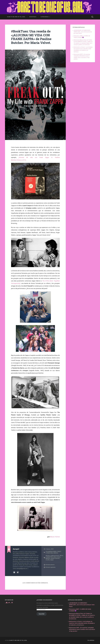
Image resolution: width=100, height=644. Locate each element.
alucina (48, 556)
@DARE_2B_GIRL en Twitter (18, 572)
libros (61, 556)
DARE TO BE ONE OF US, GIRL (18, 640)
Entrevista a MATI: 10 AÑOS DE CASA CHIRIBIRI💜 (82, 37)
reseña (48, 560)
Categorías (45, 17)
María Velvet (55, 537)
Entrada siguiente (51, 567)
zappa (52, 560)
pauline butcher (55, 558)
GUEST (59, 552)
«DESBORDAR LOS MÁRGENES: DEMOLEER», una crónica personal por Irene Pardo (83, 32)
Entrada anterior (50, 565)
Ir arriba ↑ (91, 640)
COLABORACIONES (51, 552)
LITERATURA (49, 553)
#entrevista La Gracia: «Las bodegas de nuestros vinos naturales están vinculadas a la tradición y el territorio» (83, 49)
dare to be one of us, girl (16, 17)
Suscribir (42, 614)
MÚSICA (56, 553)
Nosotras (33, 17)
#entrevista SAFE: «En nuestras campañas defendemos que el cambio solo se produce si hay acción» (82, 57)
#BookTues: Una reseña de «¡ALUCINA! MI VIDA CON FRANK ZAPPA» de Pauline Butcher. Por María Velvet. (31, 37)
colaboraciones (55, 556)
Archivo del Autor (14, 572)
